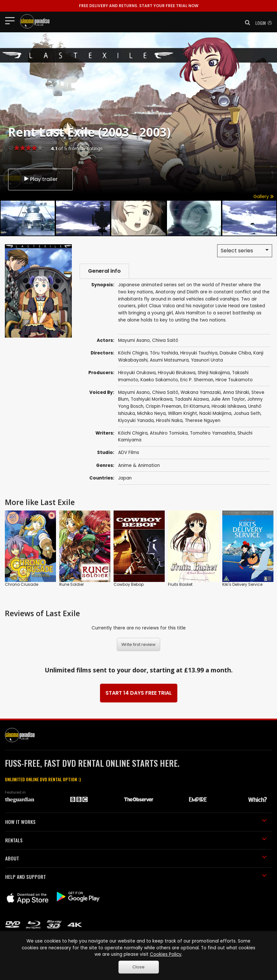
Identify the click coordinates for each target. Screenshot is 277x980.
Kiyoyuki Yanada (136, 421)
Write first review (138, 644)
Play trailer (40, 179)
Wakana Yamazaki (201, 392)
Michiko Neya (151, 413)
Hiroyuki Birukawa (177, 373)
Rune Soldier (72, 584)
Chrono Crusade (22, 584)
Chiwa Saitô (165, 392)
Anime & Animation (139, 465)
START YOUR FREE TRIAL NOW (139, 6)
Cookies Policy (166, 954)
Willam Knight (183, 413)
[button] (246, 23)
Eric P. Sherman (197, 380)
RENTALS (136, 840)
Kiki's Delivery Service (242, 584)
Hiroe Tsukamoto (234, 380)
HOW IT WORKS (136, 822)
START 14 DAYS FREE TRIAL (139, 693)
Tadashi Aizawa (192, 399)
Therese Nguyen (203, 421)
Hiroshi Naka (169, 421)
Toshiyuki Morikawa (152, 399)
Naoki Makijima (215, 413)
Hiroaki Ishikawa (229, 406)
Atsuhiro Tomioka (169, 433)
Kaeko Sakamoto (159, 380)
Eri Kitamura (196, 406)
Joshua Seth (247, 413)
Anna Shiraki (236, 392)
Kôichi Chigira (133, 433)
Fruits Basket (180, 584)
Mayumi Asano (134, 392)
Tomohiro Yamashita (213, 433)
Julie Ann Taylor (228, 399)
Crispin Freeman (163, 406)
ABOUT (136, 858)
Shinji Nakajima (214, 373)
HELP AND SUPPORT (136, 877)
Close (138, 967)
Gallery (264, 197)
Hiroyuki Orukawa (137, 373)
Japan (125, 478)
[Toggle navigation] (12, 20)
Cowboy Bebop (129, 584)
